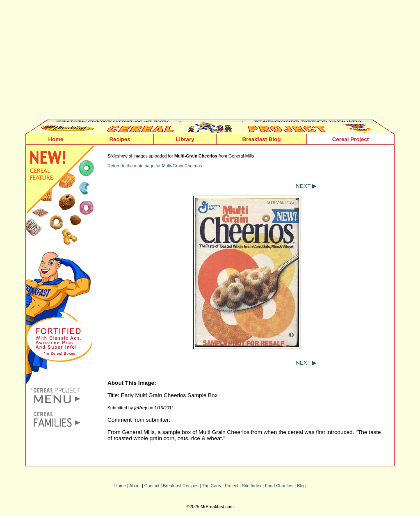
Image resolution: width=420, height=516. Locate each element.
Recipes (120, 139)
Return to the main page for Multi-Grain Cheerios (155, 166)
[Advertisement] (210, 62)
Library (185, 139)
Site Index (252, 486)
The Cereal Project (220, 486)
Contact (152, 486)
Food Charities (279, 486)
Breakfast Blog (261, 139)
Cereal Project (351, 139)
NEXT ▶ (306, 186)
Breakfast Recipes (180, 486)
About (135, 486)
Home (56, 139)
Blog (301, 486)
